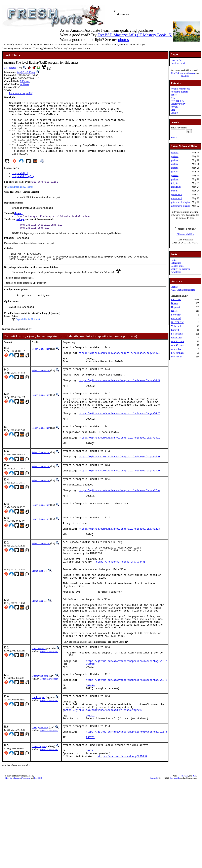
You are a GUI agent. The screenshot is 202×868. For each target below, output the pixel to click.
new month (177, 357)
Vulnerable (177, 326)
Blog (173, 110)
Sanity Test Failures (180, 269)
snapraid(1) (20, 186)
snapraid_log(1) (23, 189)
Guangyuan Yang (40, 746)
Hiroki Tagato (38, 771)
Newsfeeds (176, 272)
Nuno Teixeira (39, 714)
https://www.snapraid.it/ (21, 94)
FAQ (173, 98)
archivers (25, 85)
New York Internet (179, 73)
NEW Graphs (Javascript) (183, 290)
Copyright (154, 863)
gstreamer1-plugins (181, 202)
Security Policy (178, 104)
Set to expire (177, 334)
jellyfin (175, 183)
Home (174, 260)
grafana (175, 153)
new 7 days (177, 349)
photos (123, 40)
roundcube (176, 187)
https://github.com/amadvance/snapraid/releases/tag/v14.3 (119, 405)
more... (174, 137)
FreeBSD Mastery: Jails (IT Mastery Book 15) (135, 35)
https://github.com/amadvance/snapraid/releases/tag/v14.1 (119, 473)
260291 (90, 794)
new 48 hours (178, 345)
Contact (174, 113)
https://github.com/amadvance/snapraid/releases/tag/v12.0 (105, 788)
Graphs (174, 287)
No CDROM (177, 322)
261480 (90, 759)
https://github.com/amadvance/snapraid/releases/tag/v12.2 (126, 730)
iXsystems (191, 73)
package (20, 233)
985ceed (25, 82)
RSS (194, 861)
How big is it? (177, 101)
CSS (186, 861)
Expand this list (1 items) (28, 338)
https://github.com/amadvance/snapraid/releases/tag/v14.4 (119, 373)
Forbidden (176, 315)
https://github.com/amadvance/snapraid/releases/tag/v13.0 (119, 510)
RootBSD (185, 76)
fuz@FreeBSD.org (26, 72)
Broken (175, 303)
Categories (176, 263)
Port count (176, 299)
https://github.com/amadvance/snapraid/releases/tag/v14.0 (119, 495)
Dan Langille (175, 863)
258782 (90, 820)
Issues (174, 95)
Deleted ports (177, 266)
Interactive (176, 338)
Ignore (174, 311)
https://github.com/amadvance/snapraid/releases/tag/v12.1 (126, 752)
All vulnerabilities (185, 234)
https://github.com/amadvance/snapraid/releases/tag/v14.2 (119, 444)
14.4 (6, 68)
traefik (174, 191)
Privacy (174, 107)
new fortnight (178, 353)
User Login (176, 60)
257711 (90, 835)
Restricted (176, 319)
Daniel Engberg (39, 829)
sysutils (13, 68)
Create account (178, 63)
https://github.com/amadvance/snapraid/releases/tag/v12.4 (119, 532)
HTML (181, 861)
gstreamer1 (177, 194)
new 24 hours (178, 341)
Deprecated (177, 307)
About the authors (179, 92)
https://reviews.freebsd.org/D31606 (122, 842)
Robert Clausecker (41, 367)
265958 (90, 734)
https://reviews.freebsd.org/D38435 (121, 613)
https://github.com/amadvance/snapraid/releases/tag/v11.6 (126, 813)
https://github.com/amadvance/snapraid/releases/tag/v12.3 (119, 574)
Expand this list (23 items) (20, 200)
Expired (175, 330)
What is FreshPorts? (180, 89)
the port (18, 227)
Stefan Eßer (37, 623)
